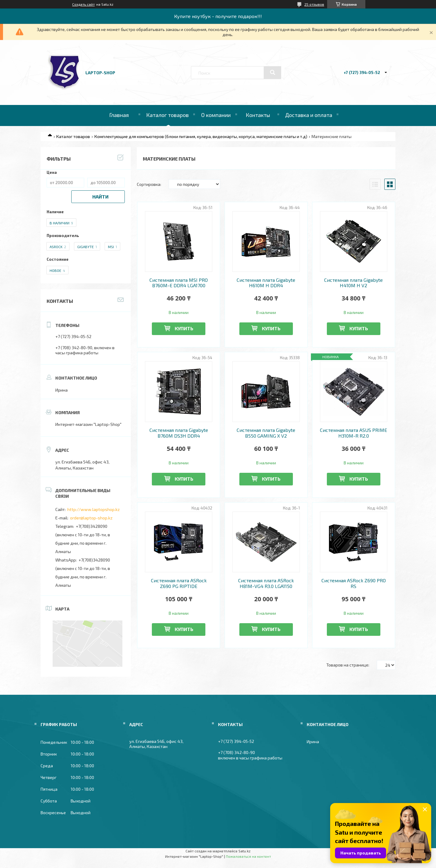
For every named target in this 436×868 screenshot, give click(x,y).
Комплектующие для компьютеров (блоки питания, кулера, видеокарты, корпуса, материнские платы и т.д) (201, 136)
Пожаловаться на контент (248, 856)
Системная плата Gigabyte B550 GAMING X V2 (266, 433)
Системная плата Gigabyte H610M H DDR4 (266, 283)
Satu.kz (244, 851)
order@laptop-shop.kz (91, 518)
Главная (119, 115)
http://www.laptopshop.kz (94, 509)
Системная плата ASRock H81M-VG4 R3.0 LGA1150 (266, 583)
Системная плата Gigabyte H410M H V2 (353, 283)
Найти (100, 197)
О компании (216, 115)
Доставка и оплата (309, 115)
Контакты (258, 115)
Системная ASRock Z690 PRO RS (354, 583)
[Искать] (272, 72)
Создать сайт (83, 4)
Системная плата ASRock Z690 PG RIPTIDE (179, 583)
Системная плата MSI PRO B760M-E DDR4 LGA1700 (179, 283)
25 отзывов (314, 4)
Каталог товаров (167, 115)
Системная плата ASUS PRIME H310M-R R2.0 (353, 433)
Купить (184, 328)
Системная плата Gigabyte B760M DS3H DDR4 (179, 433)
